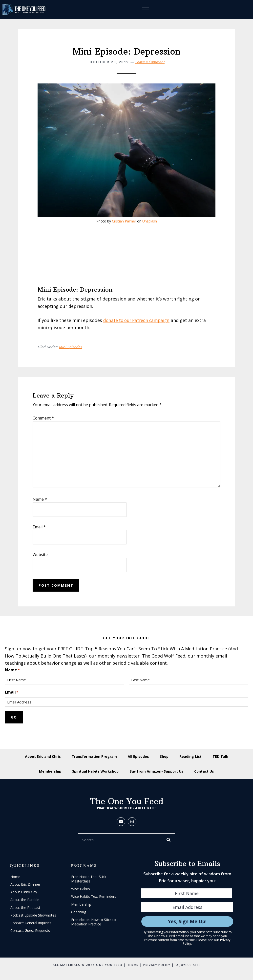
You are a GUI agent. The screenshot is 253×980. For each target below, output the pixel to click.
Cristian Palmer (124, 221)
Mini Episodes (70, 347)
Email (39, 527)
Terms (131, 966)
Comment (43, 418)
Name (40, 500)
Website (40, 555)
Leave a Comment (150, 62)
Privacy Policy (156, 966)
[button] (121, 823)
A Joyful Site (190, 966)
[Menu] (146, 10)
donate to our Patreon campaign (138, 320)
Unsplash (150, 221)
